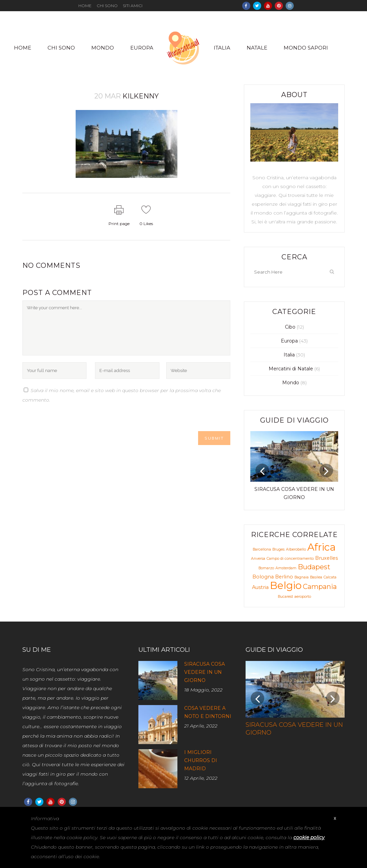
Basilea (316, 577)
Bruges (278, 549)
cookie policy (309, 837)
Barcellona (262, 549)
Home (85, 6)
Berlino (284, 577)
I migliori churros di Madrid (201, 760)
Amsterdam (286, 568)
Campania (320, 587)
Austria (260, 587)
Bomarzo (266, 568)
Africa (322, 547)
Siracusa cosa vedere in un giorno (205, 672)
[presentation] (74, 418)
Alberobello (296, 549)
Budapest (314, 567)
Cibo (290, 327)
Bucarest (285, 597)
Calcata (330, 577)
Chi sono (107, 6)
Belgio (286, 585)
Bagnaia (302, 577)
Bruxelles (326, 558)
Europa (289, 341)
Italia (289, 355)
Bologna (263, 577)
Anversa (258, 559)
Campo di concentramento (290, 559)
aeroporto (303, 597)
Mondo (291, 383)
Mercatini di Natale (291, 369)
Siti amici (133, 6)
